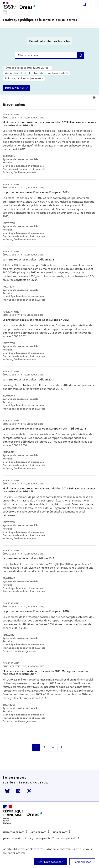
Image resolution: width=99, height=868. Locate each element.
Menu (94, 4)
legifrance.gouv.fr (40, 838)
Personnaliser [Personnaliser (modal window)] (82, 862)
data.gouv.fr (60, 832)
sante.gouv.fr (38, 832)
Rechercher (84, 4)
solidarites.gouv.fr (13, 832)
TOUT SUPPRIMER (15, 88)
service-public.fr (66, 838)
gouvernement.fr (13, 838)
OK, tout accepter (50, 862)
